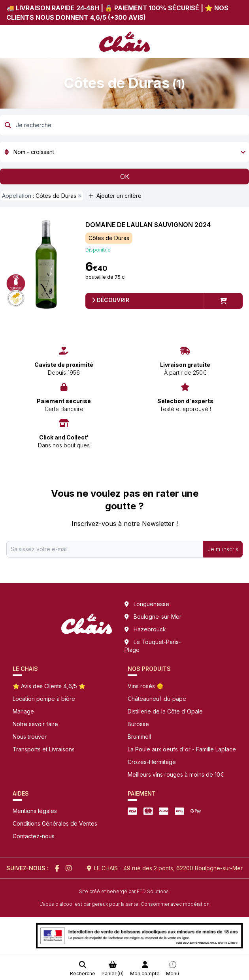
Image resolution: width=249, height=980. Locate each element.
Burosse (138, 724)
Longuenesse (151, 604)
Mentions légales (35, 811)
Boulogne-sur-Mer (158, 617)
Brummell (139, 737)
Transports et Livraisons (44, 749)
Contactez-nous (34, 836)
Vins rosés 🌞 (145, 686)
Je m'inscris (223, 549)
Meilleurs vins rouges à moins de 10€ (176, 774)
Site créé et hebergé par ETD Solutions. (124, 891)
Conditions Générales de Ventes (55, 823)
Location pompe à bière (44, 699)
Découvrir (110, 300)
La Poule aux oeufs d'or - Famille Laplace (182, 749)
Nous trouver (30, 737)
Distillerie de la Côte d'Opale (165, 711)
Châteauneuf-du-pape (157, 699)
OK (125, 176)
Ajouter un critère (115, 196)
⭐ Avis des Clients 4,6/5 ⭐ (49, 686)
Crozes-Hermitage (152, 762)
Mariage (23, 711)
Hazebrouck (150, 629)
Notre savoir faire (35, 724)
